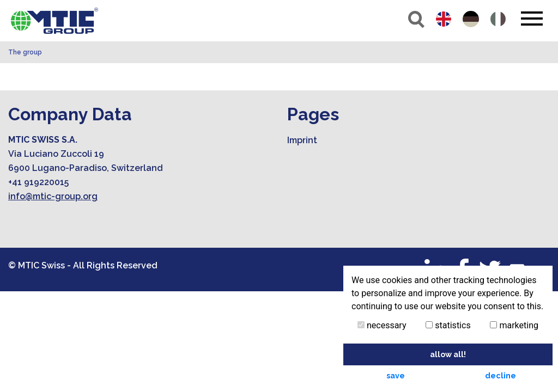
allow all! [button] (448, 354)
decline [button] (501, 375)
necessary (382, 325)
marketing (514, 325)
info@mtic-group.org (53, 196)
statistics (448, 325)
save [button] (396, 375)
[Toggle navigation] (532, 19)
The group (25, 52)
